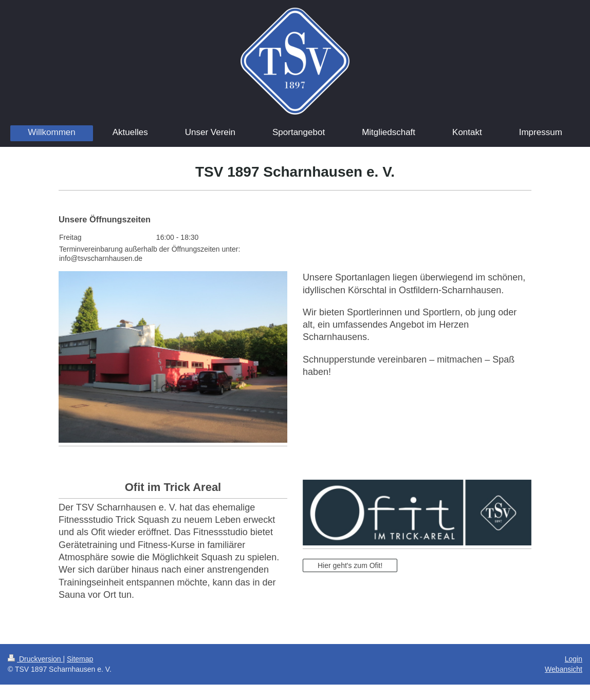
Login (574, 659)
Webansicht (564, 669)
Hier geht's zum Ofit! (350, 565)
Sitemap (80, 659)
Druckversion (35, 659)
